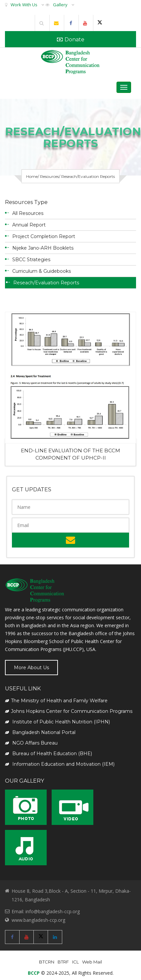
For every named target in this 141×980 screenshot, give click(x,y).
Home (32, 176)
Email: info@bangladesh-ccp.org (46, 911)
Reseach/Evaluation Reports (46, 283)
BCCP (34, 973)
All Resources (28, 213)
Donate (71, 40)
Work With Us (24, 5)
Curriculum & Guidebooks (42, 271)
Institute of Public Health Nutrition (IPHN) (57, 722)
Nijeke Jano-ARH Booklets (43, 248)
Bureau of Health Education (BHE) (48, 754)
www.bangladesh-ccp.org (38, 920)
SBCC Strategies (31, 260)
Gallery (60, 5)
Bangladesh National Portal (40, 732)
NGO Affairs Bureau (31, 743)
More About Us (31, 668)
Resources (49, 176)
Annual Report (29, 225)
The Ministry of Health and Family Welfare (56, 701)
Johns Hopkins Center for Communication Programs (69, 711)
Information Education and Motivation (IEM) (60, 764)
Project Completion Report (44, 236)
